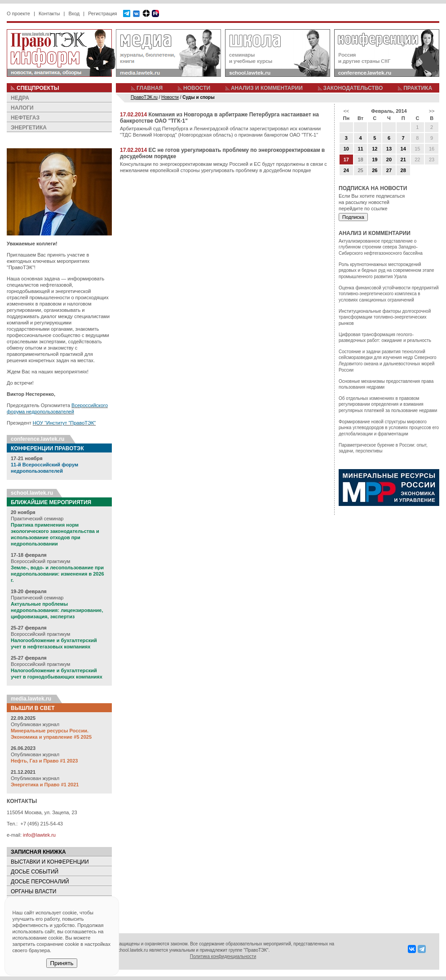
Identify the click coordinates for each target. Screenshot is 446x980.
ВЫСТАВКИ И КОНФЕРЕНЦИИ (50, 862)
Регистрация (102, 13)
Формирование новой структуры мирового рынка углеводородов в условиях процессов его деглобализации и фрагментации (389, 428)
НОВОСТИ (197, 88)
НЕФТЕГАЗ (25, 118)
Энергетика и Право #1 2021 (45, 785)
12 (375, 149)
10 (346, 149)
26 (375, 170)
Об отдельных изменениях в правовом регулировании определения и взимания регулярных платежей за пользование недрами (388, 404)
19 (375, 160)
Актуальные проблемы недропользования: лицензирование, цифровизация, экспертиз (57, 610)
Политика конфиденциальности (223, 956)
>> (432, 111)
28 (403, 170)
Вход (74, 13)
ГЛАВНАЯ (150, 88)
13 (389, 149)
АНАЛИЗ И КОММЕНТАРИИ (267, 88)
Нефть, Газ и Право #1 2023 (44, 761)
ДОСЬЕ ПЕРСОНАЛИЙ (40, 882)
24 (346, 170)
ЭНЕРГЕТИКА (29, 128)
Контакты (49, 13)
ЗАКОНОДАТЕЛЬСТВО (353, 88)
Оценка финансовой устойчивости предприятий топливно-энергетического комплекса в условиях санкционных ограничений (389, 294)
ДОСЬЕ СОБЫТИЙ (35, 872)
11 (360, 149)
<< (346, 111)
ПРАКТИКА (418, 88)
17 (346, 160)
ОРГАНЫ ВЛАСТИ (33, 891)
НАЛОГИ (22, 108)
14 (403, 149)
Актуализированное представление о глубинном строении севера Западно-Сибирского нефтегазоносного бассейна (381, 247)
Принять (62, 963)
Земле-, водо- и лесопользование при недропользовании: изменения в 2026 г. (57, 574)
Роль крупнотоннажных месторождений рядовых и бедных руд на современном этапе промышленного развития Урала (386, 270)
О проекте (18, 13)
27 (389, 170)
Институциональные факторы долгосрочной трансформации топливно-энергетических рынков (385, 317)
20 (389, 160)
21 (403, 160)
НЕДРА (20, 98)
